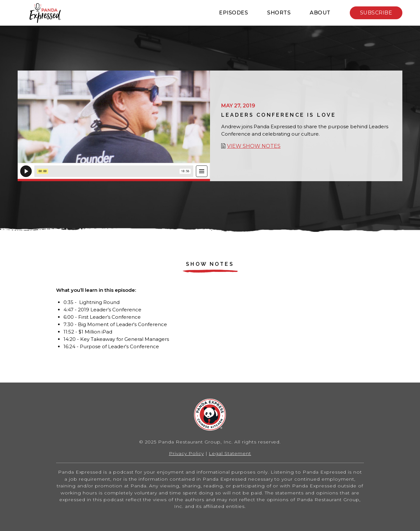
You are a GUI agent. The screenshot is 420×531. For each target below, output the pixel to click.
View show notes (254, 146)
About (320, 13)
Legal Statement (230, 453)
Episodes (233, 13)
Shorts (279, 13)
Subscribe (376, 13)
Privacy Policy (186, 453)
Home (45, 13)
